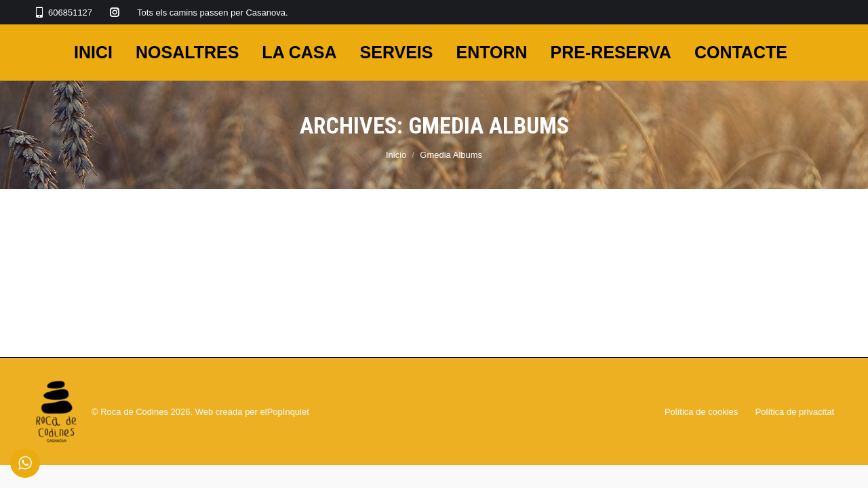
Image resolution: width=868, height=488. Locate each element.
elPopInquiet (285, 412)
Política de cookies (701, 412)
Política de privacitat (795, 412)
